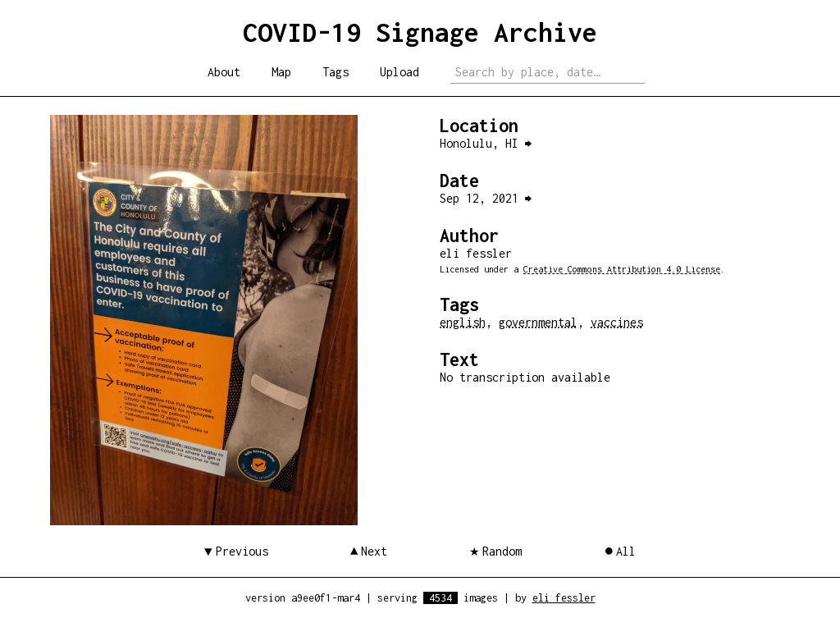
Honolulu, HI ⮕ (486, 143)
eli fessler (564, 598)
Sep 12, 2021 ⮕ (486, 198)
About (224, 72)
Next (374, 551)
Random (502, 551)
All (626, 551)
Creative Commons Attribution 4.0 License (622, 269)
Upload (399, 72)
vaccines (617, 322)
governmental (538, 322)
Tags (336, 72)
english (463, 322)
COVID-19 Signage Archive (420, 32)
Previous (242, 551)
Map (281, 72)
